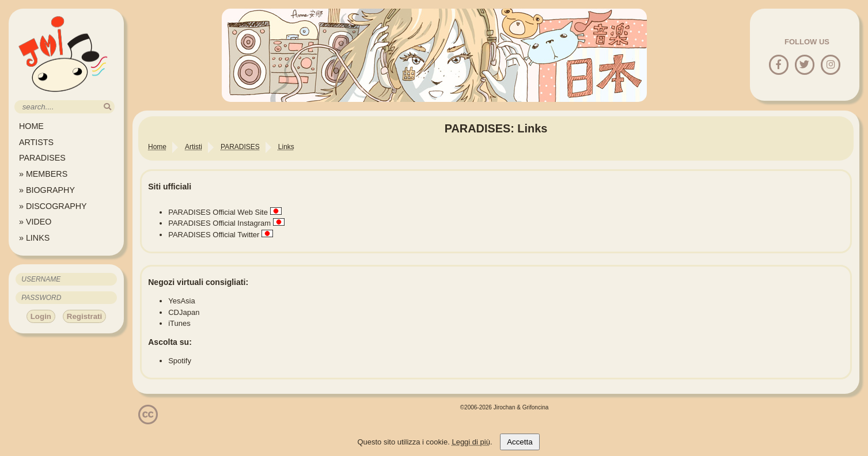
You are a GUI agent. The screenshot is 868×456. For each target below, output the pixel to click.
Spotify (180, 361)
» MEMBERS (43, 174)
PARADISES (42, 158)
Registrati (84, 316)
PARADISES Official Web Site (218, 212)
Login (41, 316)
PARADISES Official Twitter (214, 235)
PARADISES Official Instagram (219, 223)
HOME (31, 126)
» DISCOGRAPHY (53, 206)
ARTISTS (36, 142)
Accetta (520, 442)
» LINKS (34, 238)
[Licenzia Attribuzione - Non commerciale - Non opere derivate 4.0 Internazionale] (148, 420)
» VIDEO (35, 222)
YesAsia (182, 301)
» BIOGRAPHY (47, 190)
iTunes (179, 323)
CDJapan (184, 312)
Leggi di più (471, 442)
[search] (107, 107)
